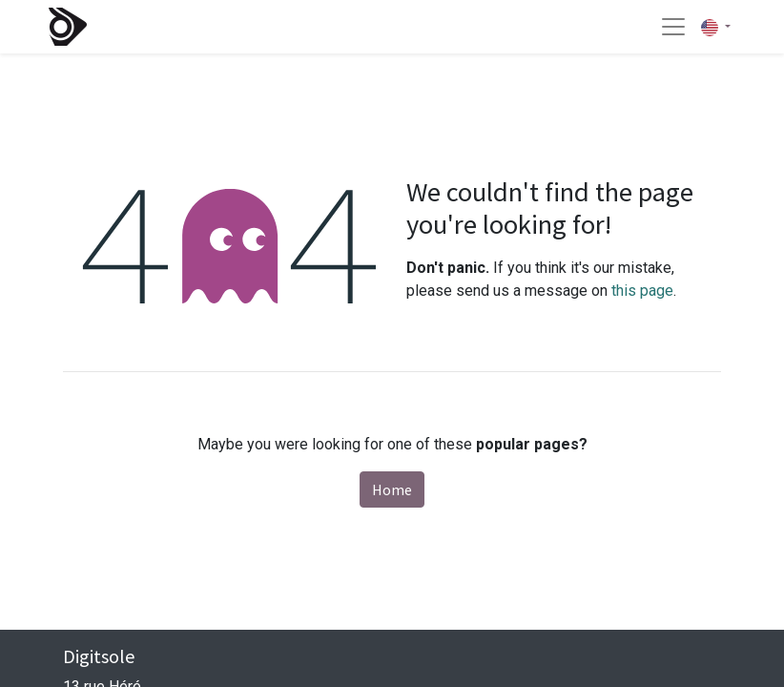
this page (642, 291)
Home (392, 489)
